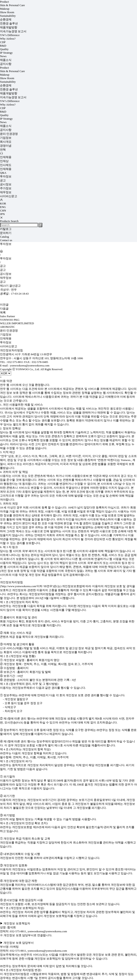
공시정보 (6, 184)
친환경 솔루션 (9, 23)
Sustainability (8, 16)
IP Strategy (6, 53)
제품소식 (6, 60)
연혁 (3, 150)
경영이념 (6, 146)
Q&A (3, 173)
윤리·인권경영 (9, 134)
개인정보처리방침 (11, 350)
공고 (3, 180)
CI (1, 153)
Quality (4, 49)
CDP (3, 42)
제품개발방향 (9, 27)
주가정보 (6, 188)
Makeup (5, 9)
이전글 (4, 305)
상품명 (0, 0)
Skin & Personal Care (12, 5)
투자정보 (6, 176)
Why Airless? (8, 39)
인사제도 (6, 165)
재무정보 (6, 192)
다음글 (4, 309)
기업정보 (6, 138)
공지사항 (6, 64)
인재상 (4, 161)
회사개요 (6, 142)
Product (4, 2)
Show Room (7, 12)
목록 (3, 312)
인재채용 (6, 157)
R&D (3, 46)
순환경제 (6, 19)
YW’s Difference (10, 35)
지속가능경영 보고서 (13, 31)
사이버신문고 (9, 196)
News (3, 56)
